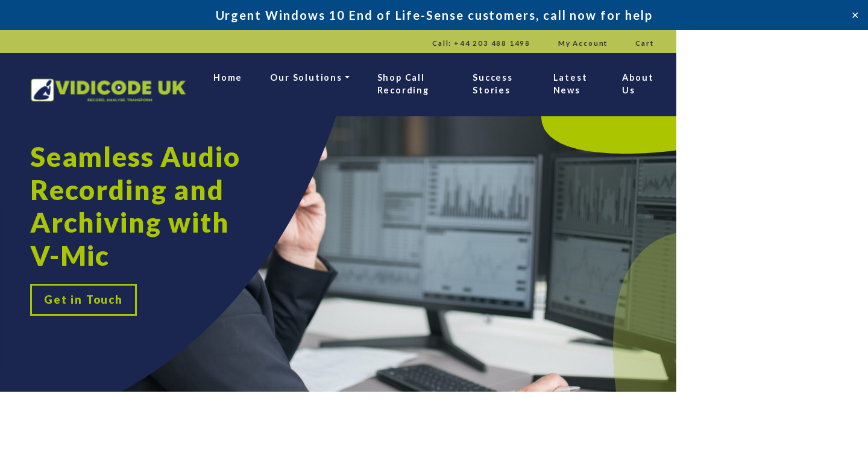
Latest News (735, 84)
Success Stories (632, 84)
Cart (835, 43)
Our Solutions (382, 84)
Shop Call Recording (508, 84)
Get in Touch (85, 273)
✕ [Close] (855, 15)
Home (302, 84)
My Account (770, 43)
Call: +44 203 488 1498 (665, 43)
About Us (821, 84)
